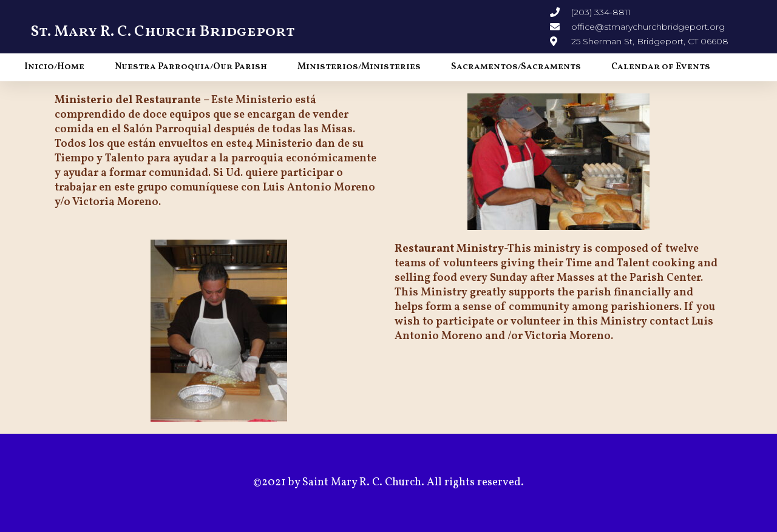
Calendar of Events (661, 67)
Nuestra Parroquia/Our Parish (191, 67)
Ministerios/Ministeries (359, 67)
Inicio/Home (54, 67)
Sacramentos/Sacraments (516, 67)
